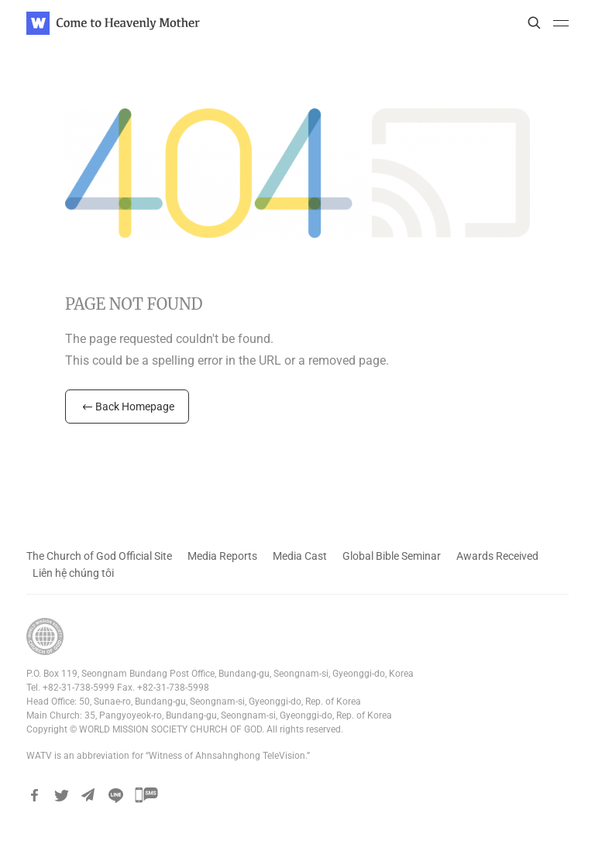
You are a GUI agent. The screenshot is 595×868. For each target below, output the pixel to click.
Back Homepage (127, 407)
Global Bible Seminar (392, 556)
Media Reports (222, 556)
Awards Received (497, 556)
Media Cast (300, 556)
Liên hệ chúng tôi (73, 573)
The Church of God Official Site (99, 556)
